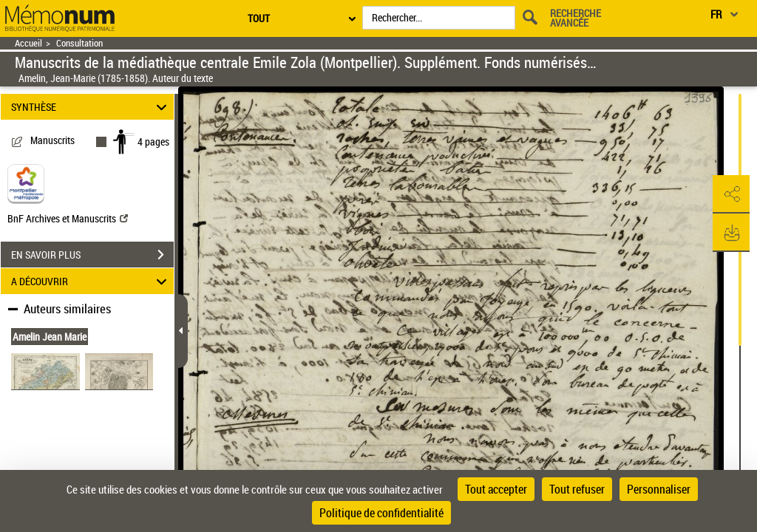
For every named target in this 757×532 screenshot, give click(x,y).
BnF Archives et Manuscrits (68, 218)
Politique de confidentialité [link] (381, 513)
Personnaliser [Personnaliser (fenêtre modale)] (659, 489)
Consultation (79, 43)
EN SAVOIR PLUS (92, 255)
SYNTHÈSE (91, 107)
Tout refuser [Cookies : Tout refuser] (577, 489)
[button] (731, 194)
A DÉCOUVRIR (91, 281)
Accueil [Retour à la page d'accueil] (28, 43)
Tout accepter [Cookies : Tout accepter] (496, 489)
